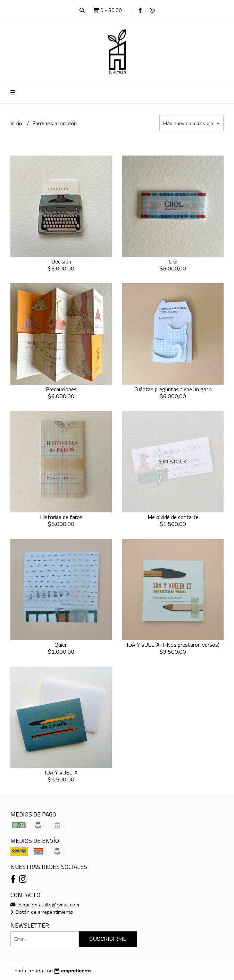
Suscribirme (108, 939)
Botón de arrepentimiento (42, 912)
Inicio (17, 124)
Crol (173, 261)
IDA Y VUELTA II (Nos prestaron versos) (173, 645)
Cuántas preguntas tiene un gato (173, 389)
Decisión (61, 261)
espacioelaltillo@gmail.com (45, 905)
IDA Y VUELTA (61, 772)
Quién (61, 645)
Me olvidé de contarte (173, 517)
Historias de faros (61, 517)
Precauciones (61, 389)
